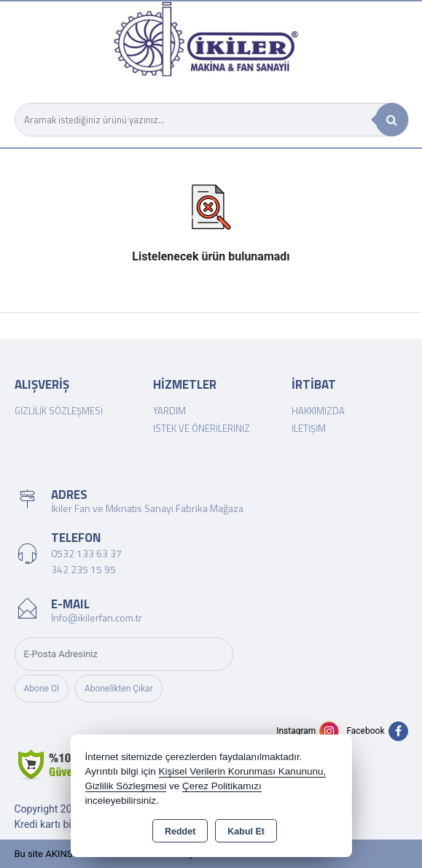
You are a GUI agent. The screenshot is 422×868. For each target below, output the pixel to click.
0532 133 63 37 (86, 553)
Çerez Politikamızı (222, 786)
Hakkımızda (318, 411)
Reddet (180, 832)
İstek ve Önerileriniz (202, 428)
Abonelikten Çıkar (119, 689)
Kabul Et (246, 832)
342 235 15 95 (83, 569)
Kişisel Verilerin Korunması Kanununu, (243, 771)
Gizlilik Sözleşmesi (59, 411)
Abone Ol (42, 689)
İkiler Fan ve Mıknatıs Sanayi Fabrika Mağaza (147, 508)
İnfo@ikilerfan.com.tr (97, 617)
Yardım (169, 411)
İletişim (309, 428)
